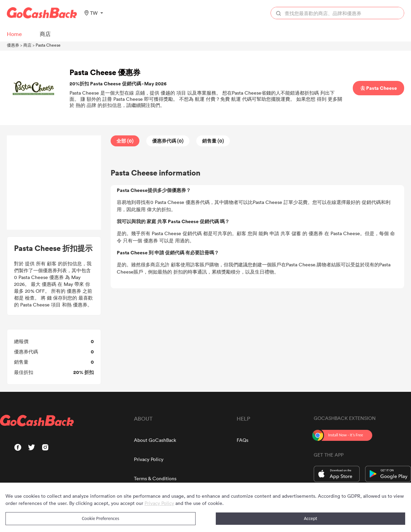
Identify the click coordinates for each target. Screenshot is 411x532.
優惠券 (13, 45)
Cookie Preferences (101, 518)
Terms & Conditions (155, 478)
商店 (27, 45)
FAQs (242, 440)
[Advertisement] (54, 183)
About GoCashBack (155, 440)
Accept (310, 518)
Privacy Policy (149, 459)
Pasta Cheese (48, 45)
